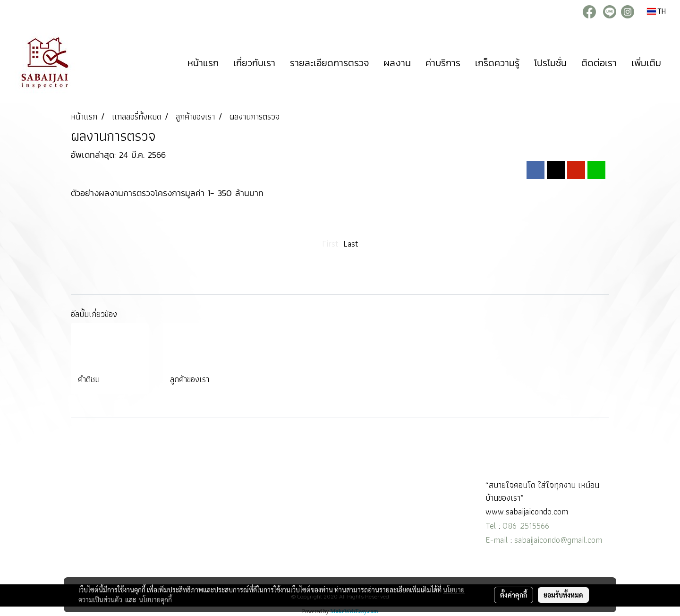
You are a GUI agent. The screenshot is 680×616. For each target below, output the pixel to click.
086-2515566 (526, 526)
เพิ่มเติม (646, 63)
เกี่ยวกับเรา (254, 63)
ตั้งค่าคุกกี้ (514, 595)
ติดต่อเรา (599, 63)
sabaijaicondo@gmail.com (558, 540)
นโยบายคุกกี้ (155, 599)
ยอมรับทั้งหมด (563, 595)
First (330, 244)
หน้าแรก (203, 63)
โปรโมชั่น (550, 63)
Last (351, 244)
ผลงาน (397, 63)
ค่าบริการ (443, 63)
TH (656, 11)
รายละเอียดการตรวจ (329, 63)
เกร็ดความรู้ (497, 63)
